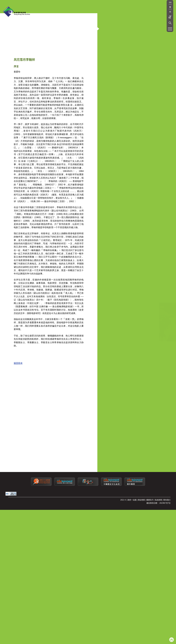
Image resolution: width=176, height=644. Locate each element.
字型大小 (170, 17)
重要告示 (150, 588)
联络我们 (167, 588)
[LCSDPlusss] (88, 573)
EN (170, 2)
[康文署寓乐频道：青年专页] (135, 573)
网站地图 (141, 588)
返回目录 (18, 518)
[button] (170, 23)
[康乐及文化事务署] (41, 573)
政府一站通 (132, 588)
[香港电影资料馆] (16, 12)
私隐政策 (158, 588)
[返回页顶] (172, 640)
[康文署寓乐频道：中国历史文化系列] (111, 573)
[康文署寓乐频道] (65, 573)
